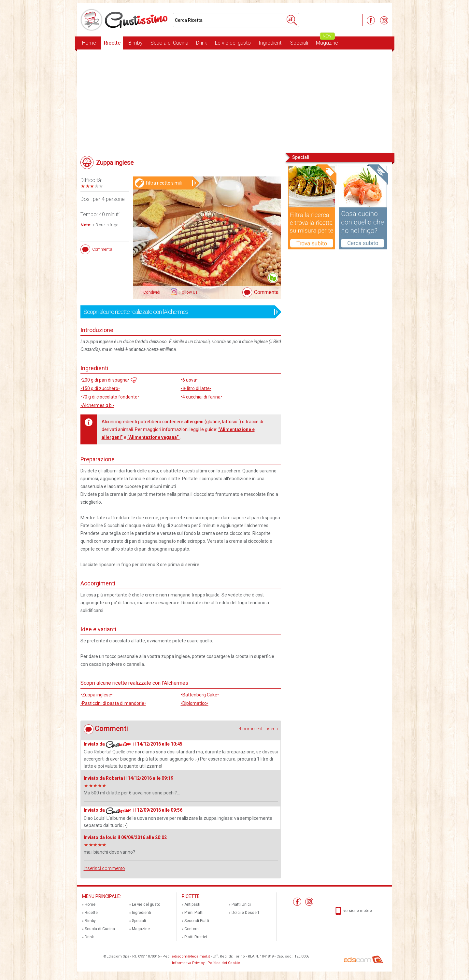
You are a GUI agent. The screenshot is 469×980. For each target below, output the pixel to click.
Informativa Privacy (188, 963)
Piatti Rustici (196, 937)
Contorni (192, 929)
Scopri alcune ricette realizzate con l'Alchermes (179, 312)
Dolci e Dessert (245, 913)
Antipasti (192, 904)
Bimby (135, 43)
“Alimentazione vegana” (154, 437)
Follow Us (188, 292)
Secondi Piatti (197, 921)
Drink (202, 43)
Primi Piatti (194, 913)
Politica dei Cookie (224, 963)
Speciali (299, 43)
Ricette (112, 43)
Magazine (327, 41)
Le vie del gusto (233, 43)
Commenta (266, 292)
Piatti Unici (241, 904)
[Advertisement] (235, 101)
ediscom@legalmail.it (191, 956)
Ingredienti (270, 43)
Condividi (152, 292)
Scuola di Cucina (169, 43)
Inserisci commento (104, 868)
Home (89, 43)
